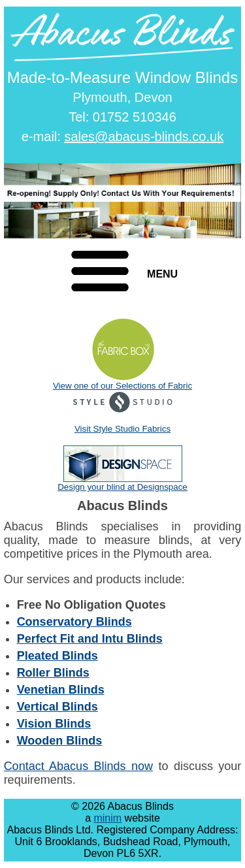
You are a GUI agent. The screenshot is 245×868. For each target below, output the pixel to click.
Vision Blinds (54, 724)
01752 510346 (135, 117)
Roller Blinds (53, 673)
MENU (162, 274)
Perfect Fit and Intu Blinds (90, 639)
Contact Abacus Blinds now (78, 766)
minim (107, 818)
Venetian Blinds (61, 690)
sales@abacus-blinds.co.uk (144, 137)
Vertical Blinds (57, 707)
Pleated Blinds (57, 656)
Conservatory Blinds (74, 622)
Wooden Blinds (60, 741)
